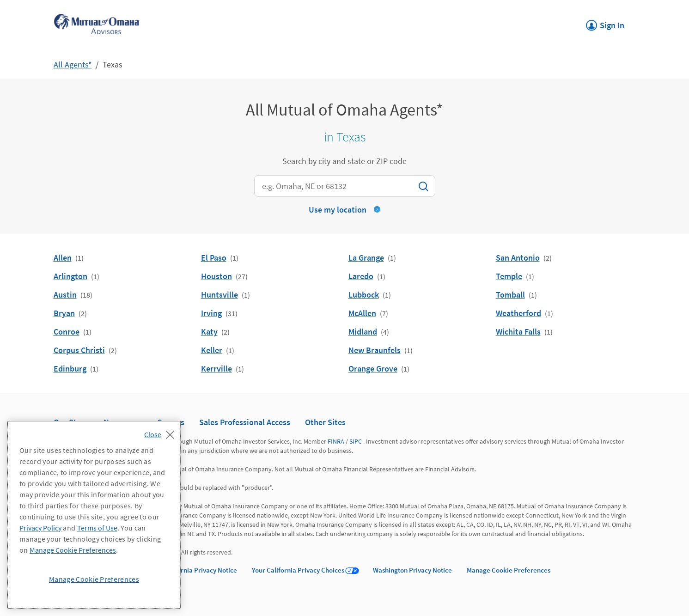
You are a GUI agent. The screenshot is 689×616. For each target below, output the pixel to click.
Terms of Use (97, 528)
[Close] (162, 432)
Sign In (605, 23)
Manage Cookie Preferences (509, 570)
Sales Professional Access (245, 422)
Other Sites (325, 422)
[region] (94, 515)
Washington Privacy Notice (412, 570)
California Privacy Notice (200, 570)
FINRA (336, 441)
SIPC (356, 441)
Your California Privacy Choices (298, 570)
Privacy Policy (40, 528)
